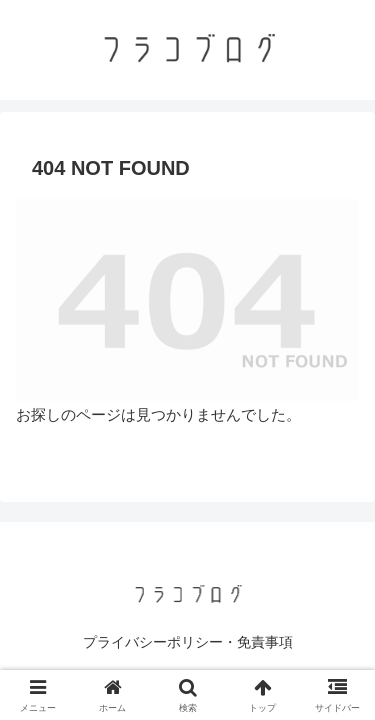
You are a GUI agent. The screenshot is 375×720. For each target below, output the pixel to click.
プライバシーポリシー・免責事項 (188, 642)
